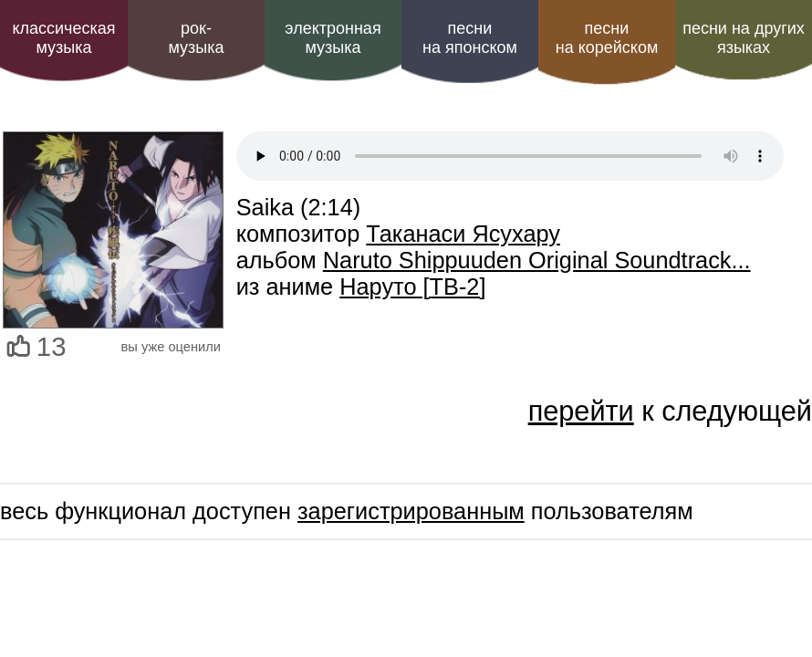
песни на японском (470, 38)
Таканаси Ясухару (463, 234)
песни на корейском (607, 38)
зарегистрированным (411, 511)
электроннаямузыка (333, 38)
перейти (581, 411)
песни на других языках (744, 38)
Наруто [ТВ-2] (412, 287)
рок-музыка (196, 38)
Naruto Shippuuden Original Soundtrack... (537, 260)
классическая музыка (63, 38)
